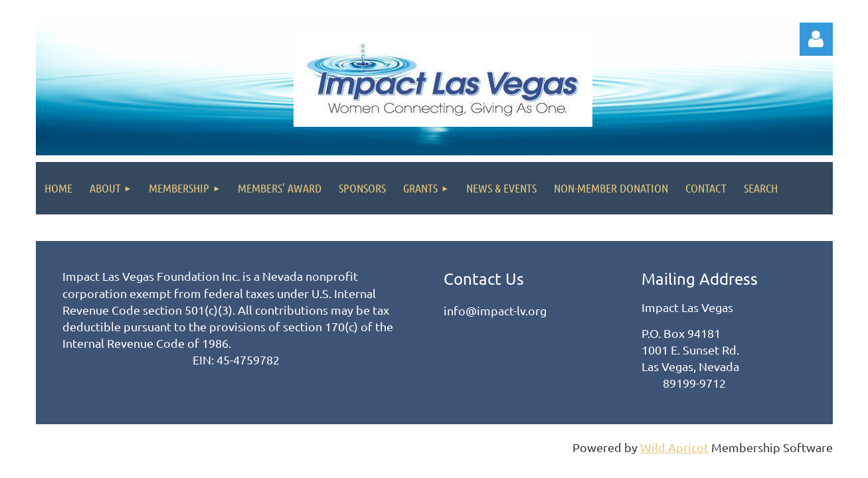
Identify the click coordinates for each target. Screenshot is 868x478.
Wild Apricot (674, 447)
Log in (816, 39)
